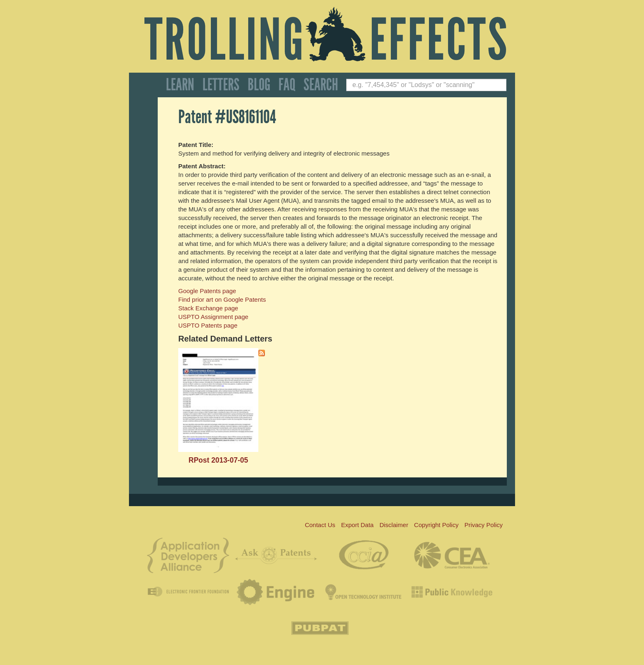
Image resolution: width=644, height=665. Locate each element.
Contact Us (320, 525)
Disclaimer (394, 525)
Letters (221, 85)
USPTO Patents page (208, 325)
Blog (259, 85)
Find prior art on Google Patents (222, 299)
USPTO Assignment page (213, 317)
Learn (180, 85)
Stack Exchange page (208, 308)
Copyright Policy (436, 525)
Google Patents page (207, 291)
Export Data (358, 525)
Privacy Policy (484, 525)
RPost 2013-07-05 (218, 460)
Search (321, 85)
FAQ (287, 85)
